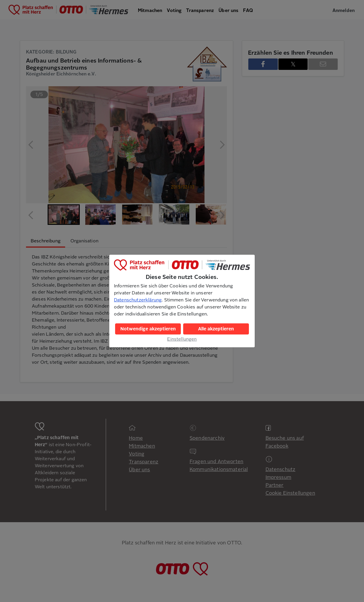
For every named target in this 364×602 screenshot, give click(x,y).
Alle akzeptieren (216, 329)
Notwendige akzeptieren (148, 329)
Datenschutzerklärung (138, 300)
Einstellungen (182, 339)
